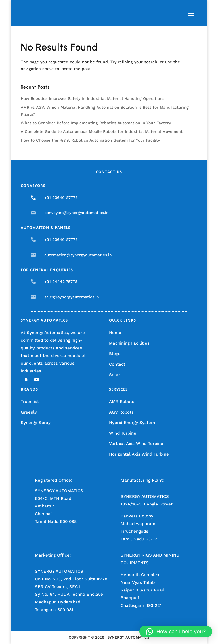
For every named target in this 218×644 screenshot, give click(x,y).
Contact (117, 364)
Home (115, 333)
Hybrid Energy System (132, 423)
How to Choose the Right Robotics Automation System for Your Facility (90, 140)
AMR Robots (122, 402)
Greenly (29, 412)
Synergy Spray (36, 423)
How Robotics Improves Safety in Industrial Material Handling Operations (93, 98)
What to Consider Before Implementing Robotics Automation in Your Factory (96, 123)
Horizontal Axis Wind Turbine (139, 454)
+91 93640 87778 (61, 198)
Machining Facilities (129, 343)
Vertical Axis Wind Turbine (136, 444)
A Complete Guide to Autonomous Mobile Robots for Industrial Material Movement (102, 131)
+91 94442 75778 (61, 282)
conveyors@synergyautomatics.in (76, 213)
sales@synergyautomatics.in (72, 297)
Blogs (115, 354)
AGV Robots (121, 412)
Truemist (30, 402)
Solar (115, 375)
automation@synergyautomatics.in (78, 255)
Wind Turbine (123, 433)
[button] (176, 632)
